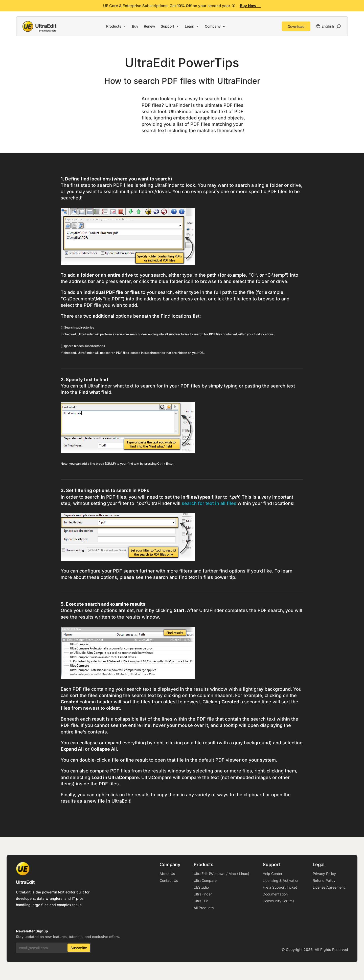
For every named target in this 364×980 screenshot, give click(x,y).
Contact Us (169, 880)
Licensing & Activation (281, 880)
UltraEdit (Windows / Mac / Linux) (221, 874)
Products (114, 26)
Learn (189, 26)
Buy (135, 26)
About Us (167, 874)
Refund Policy (324, 880)
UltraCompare (205, 880)
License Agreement (329, 887)
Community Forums (278, 901)
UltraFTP (201, 901)
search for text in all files (209, 503)
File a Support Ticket (280, 887)
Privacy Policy (324, 874)
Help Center (272, 874)
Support (167, 26)
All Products (204, 908)
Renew (150, 26)
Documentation (275, 894)
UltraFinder (203, 894)
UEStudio (201, 887)
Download (296, 26)
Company (213, 26)
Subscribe (79, 948)
